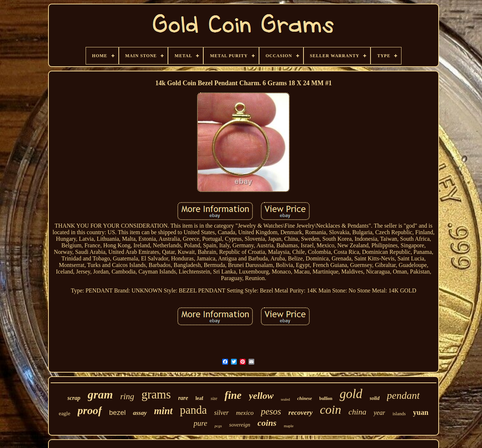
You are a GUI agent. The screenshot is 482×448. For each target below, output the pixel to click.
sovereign (240, 425)
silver (222, 413)
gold (351, 394)
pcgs (218, 426)
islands (399, 414)
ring (127, 396)
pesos (271, 411)
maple (289, 426)
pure (200, 423)
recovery (301, 412)
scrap (74, 398)
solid (375, 398)
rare (183, 398)
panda (193, 410)
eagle (64, 413)
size (214, 398)
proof (90, 410)
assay (140, 413)
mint (163, 411)
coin (331, 410)
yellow (261, 396)
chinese (305, 398)
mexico (245, 413)
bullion (326, 398)
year (379, 413)
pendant (403, 395)
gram (100, 394)
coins (267, 423)
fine (233, 395)
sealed (285, 399)
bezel (117, 412)
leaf (199, 398)
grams (156, 394)
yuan (421, 412)
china (358, 412)
